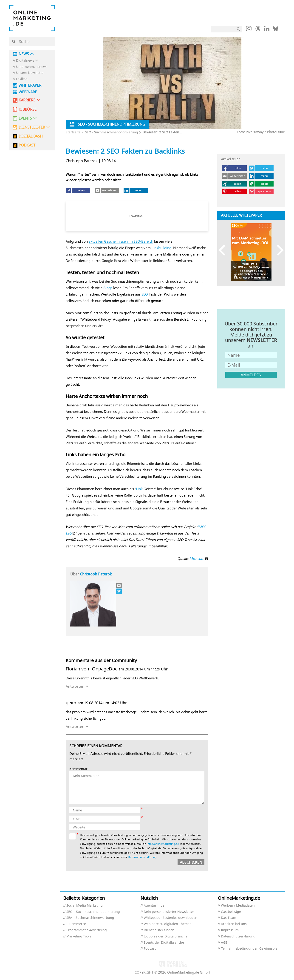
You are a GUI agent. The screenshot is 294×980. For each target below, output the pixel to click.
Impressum (230, 930)
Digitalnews (25, 61)
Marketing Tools (79, 936)
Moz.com (197, 558)
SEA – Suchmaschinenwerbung (90, 918)
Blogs (108, 288)
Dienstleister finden (159, 930)
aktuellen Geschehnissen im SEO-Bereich (121, 241)
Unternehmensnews (32, 67)
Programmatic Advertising (87, 930)
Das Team (229, 918)
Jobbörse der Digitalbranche (166, 936)
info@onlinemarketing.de (163, 844)
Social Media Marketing (85, 906)
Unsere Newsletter (30, 73)
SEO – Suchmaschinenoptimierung (93, 912)
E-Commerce (76, 924)
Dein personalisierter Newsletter (169, 912)
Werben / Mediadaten (238, 906)
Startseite (73, 132)
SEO (145, 294)
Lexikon (22, 79)
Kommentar (78, 769)
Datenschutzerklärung (142, 857)
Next (278, 250)
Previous (224, 250)
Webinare (28, 92)
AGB (224, 943)
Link (139, 489)
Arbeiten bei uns (234, 924)
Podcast (150, 949)
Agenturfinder (155, 906)
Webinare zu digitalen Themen (168, 924)
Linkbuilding (161, 248)
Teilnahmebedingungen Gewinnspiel (250, 949)
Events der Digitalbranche (164, 943)
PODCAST (27, 145)
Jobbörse (28, 109)
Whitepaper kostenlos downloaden (171, 918)
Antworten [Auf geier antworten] (75, 727)
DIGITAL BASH (31, 136)
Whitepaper (30, 85)
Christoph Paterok (96, 574)
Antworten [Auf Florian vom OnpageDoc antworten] (75, 686)
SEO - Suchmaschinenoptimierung (112, 132)
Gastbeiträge (231, 912)
